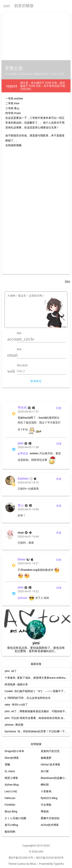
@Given (22, 598)
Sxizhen (23, 479)
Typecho (59, 864)
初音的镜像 (24, 5)
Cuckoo (21, 864)
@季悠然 (23, 454)
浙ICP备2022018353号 (50, 858)
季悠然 (22, 408)
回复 (59, 408)
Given (22, 559)
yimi (21, 443)
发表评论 (36, 381)
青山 (21, 505)
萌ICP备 (13, 858)
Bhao (33, 864)
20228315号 (26, 858)
